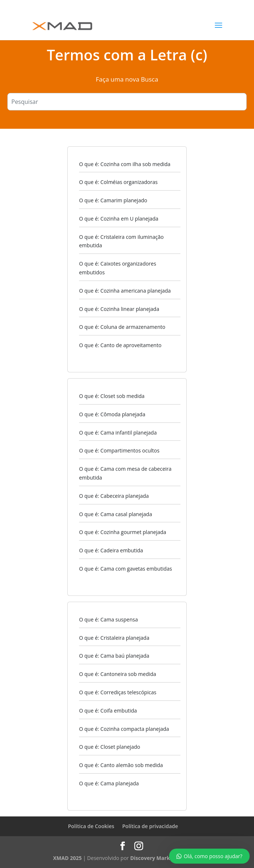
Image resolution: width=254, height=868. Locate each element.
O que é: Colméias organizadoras (118, 182)
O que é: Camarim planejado (113, 200)
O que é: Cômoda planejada (112, 414)
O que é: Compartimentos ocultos (119, 450)
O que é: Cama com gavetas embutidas (126, 569)
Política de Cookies (91, 826)
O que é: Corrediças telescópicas (118, 692)
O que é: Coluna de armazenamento (122, 327)
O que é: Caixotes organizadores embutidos (118, 268)
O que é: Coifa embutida (108, 711)
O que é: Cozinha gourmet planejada (123, 532)
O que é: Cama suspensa (109, 619)
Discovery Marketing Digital (166, 858)
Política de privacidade (150, 826)
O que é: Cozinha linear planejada (119, 309)
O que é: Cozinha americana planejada (125, 291)
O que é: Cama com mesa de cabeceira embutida (125, 473)
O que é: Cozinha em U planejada (119, 219)
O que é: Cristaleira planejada (114, 638)
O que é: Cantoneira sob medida (118, 674)
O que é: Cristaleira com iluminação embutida (121, 241)
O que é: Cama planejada (109, 783)
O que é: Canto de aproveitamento (120, 345)
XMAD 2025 (67, 858)
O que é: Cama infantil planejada (118, 433)
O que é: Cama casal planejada (115, 514)
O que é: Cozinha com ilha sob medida (125, 164)
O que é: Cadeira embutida (111, 550)
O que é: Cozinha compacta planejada (124, 729)
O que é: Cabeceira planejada (114, 496)
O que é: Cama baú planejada (114, 656)
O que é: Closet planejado (110, 747)
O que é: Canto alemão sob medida (121, 765)
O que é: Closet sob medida (112, 396)
